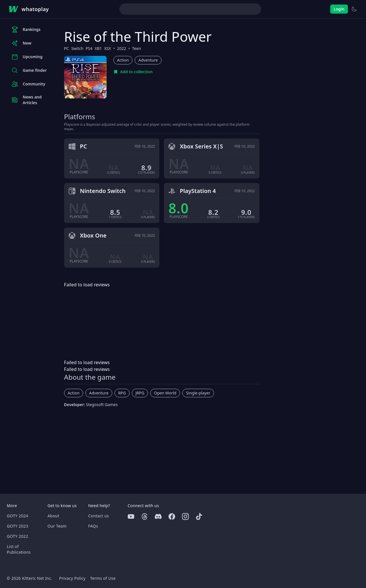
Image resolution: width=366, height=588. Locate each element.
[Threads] (145, 516)
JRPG (140, 393)
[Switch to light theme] (354, 9)
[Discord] (158, 516)
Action (123, 60)
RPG (122, 393)
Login (339, 9)
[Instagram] (185, 516)
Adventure (148, 60)
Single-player (198, 393)
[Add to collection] (133, 72)
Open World (165, 393)
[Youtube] (131, 516)
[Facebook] (172, 516)
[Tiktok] (199, 516)
